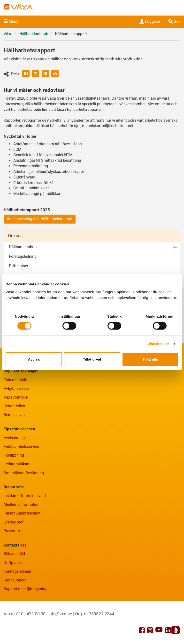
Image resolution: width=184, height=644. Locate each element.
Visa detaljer (158, 344)
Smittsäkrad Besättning (24, 473)
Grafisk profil (15, 522)
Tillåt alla (150, 359)
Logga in (149, 21)
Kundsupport (15, 580)
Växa (8, 34)
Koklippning (14, 455)
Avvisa (34, 359)
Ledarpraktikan (16, 464)
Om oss (15, 236)
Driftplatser (19, 266)
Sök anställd (14, 554)
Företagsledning (23, 256)
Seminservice (15, 415)
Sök (174, 21)
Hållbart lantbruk (34, 34)
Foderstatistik (15, 380)
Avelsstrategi (15, 438)
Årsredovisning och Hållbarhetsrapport (40, 219)
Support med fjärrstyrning (26, 589)
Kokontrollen (14, 406)
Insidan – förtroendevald (25, 496)
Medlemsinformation (22, 504)
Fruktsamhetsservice (21, 447)
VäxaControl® (16, 397)
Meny (13, 21)
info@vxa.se (60, 614)
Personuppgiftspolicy (22, 513)
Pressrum (12, 531)
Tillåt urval (92, 359)
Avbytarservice (16, 389)
